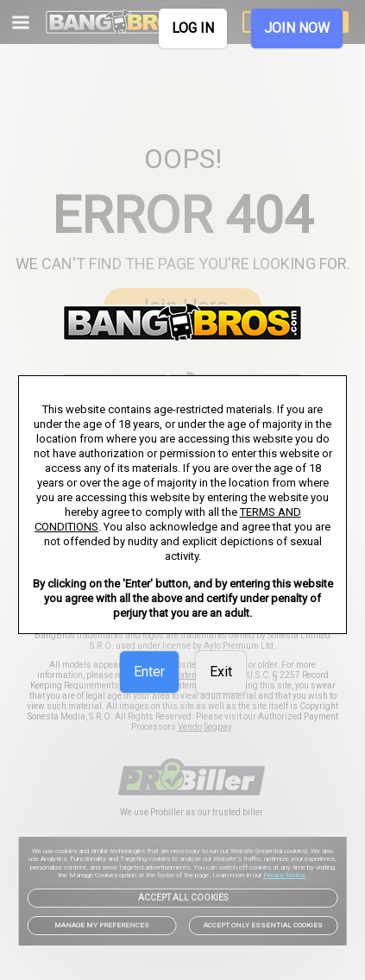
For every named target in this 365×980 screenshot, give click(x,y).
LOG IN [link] (193, 28)
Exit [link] (221, 672)
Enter (149, 672)
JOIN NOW (297, 28)
